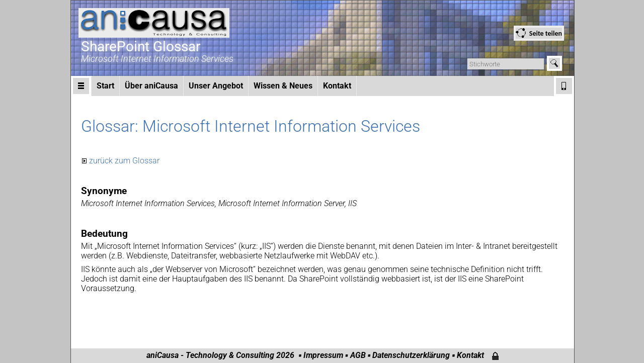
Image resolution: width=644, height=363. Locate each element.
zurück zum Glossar (124, 161)
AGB (358, 355)
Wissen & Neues (283, 86)
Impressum (323, 355)
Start (105, 86)
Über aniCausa (151, 86)
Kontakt (337, 86)
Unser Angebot (216, 86)
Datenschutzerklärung (411, 355)
